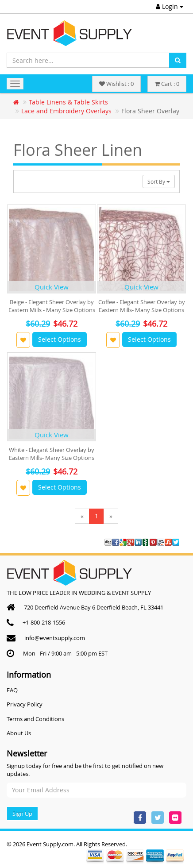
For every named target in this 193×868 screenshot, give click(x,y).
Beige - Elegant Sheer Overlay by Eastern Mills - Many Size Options (52, 306)
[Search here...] (88, 60)
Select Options (60, 339)
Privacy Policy (25, 704)
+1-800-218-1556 (44, 622)
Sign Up (22, 814)
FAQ (12, 690)
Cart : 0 (167, 84)
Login (170, 6)
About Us (19, 733)
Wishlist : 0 (116, 84)
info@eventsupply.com (55, 638)
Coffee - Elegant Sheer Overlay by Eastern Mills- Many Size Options (142, 306)
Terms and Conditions (35, 719)
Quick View (52, 287)
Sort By (159, 181)
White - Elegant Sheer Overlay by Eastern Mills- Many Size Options (52, 454)
